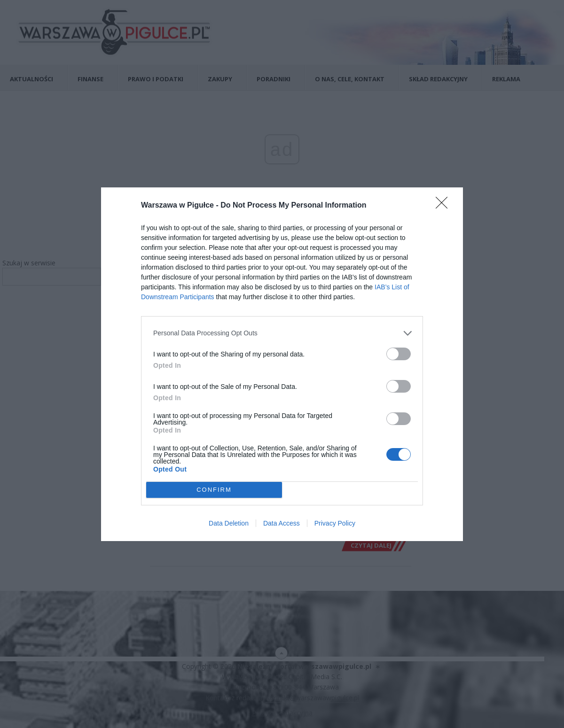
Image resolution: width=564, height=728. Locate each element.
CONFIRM (214, 490)
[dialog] (282, 364)
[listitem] (282, 333)
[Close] (445, 206)
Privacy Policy (335, 523)
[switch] (399, 354)
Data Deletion (229, 523)
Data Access (282, 523)
